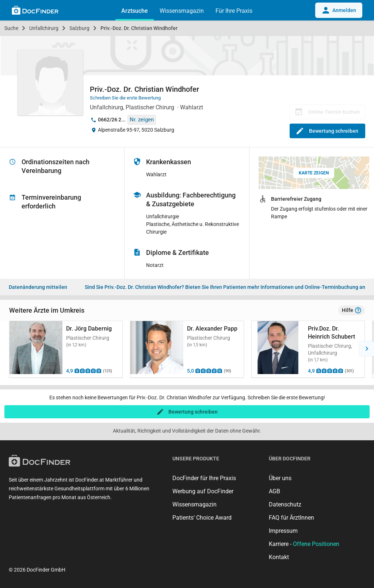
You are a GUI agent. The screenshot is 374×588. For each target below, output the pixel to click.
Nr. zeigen (142, 120)
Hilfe (352, 310)
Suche (11, 28)
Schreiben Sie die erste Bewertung (125, 98)
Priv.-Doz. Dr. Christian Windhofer (139, 28)
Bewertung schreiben (327, 131)
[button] (367, 349)
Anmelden (339, 10)
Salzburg (79, 28)
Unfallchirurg (44, 28)
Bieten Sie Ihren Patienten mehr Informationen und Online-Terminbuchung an (225, 287)
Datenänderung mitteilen (38, 287)
